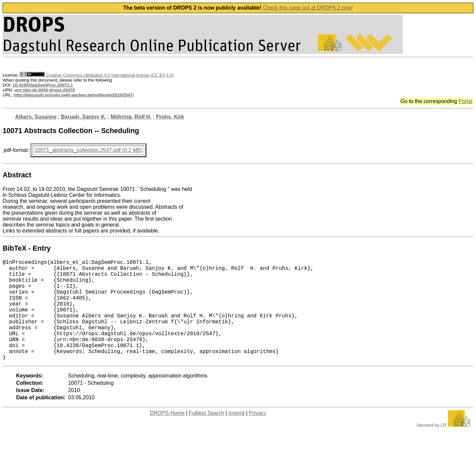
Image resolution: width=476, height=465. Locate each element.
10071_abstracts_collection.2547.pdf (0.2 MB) (88, 150)
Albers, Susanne (36, 117)
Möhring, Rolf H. (131, 117)
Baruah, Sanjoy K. (84, 117)
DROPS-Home (167, 435)
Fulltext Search (206, 435)
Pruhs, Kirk (170, 117)
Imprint (237, 435)
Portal (465, 101)
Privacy (258, 435)
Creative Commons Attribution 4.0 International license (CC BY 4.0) (97, 75)
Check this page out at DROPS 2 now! (308, 8)
